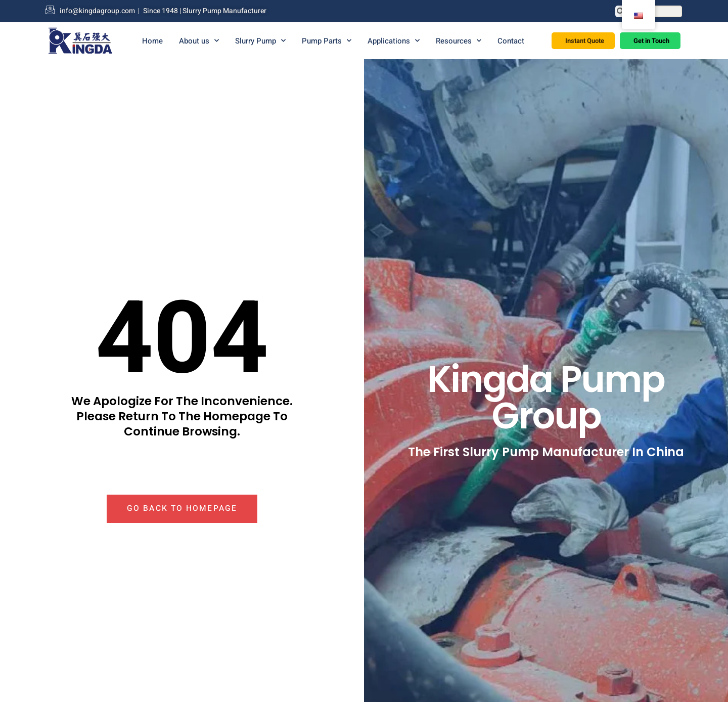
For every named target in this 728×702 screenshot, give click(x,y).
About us (199, 41)
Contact (511, 41)
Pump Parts (327, 41)
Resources (459, 41)
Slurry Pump (260, 41)
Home (152, 41)
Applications (394, 41)
